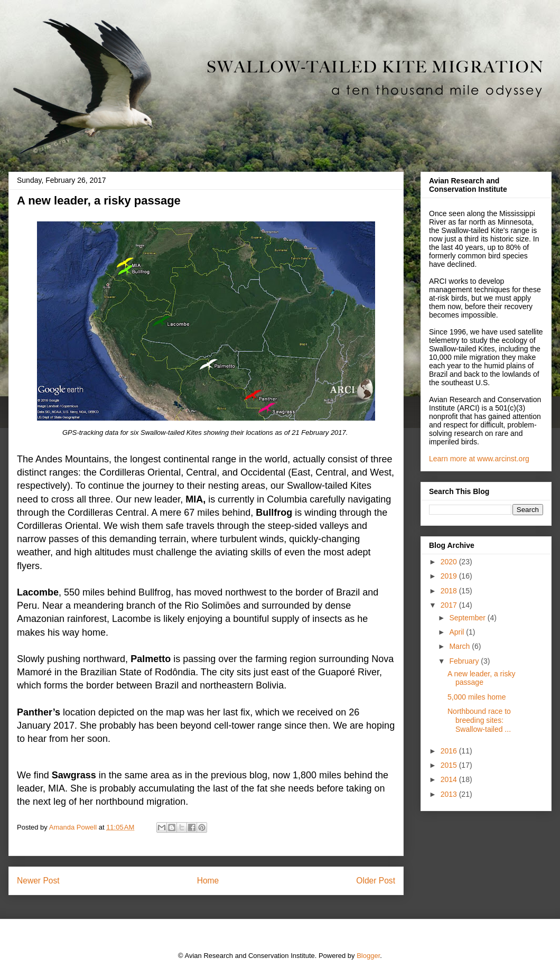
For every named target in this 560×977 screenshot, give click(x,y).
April (458, 632)
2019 (450, 576)
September (468, 618)
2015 (450, 765)
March (460, 646)
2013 (450, 794)
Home (208, 881)
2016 (450, 751)
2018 (450, 591)
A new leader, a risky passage (481, 678)
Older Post (376, 881)
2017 (450, 605)
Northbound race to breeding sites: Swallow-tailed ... (479, 720)
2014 (450, 779)
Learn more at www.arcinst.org (479, 459)
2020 (450, 562)
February (465, 661)
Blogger (368, 956)
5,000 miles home (477, 697)
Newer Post (38, 881)
